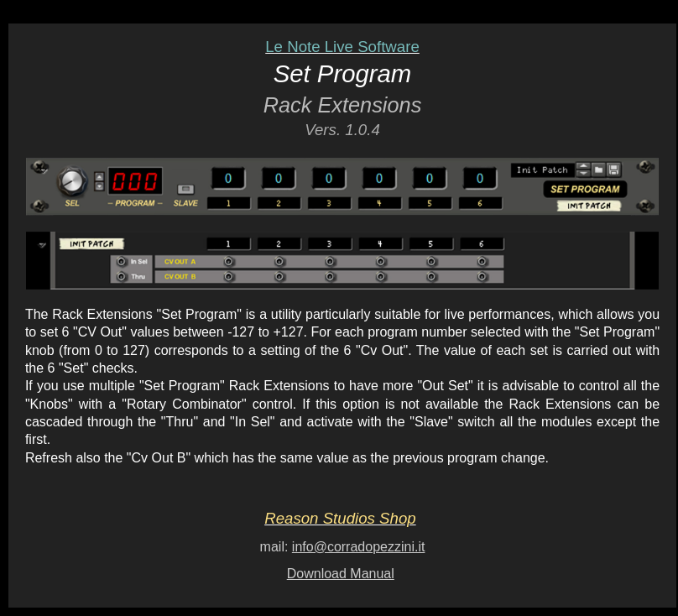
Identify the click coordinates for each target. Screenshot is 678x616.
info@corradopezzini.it (359, 547)
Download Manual (341, 574)
